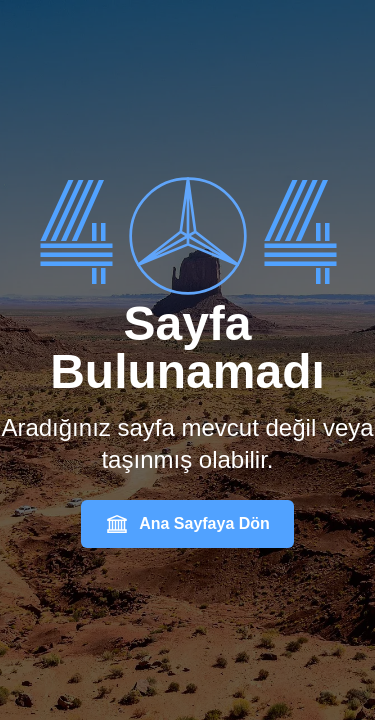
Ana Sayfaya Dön (187, 524)
